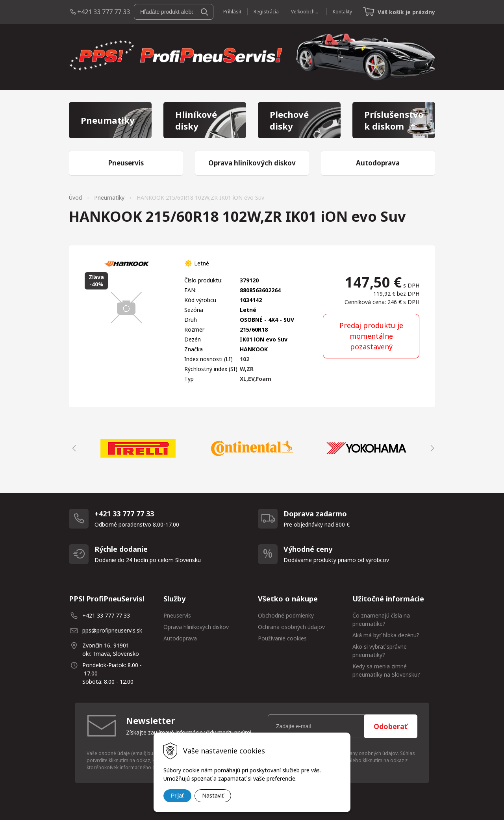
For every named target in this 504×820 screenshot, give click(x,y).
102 (245, 359)
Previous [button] (73, 448)
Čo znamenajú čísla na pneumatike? (381, 620)
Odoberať (391, 726)
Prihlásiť (232, 12)
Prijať (177, 796)
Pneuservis (177, 615)
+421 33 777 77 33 (104, 12)
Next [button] (431, 448)
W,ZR (247, 369)
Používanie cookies (282, 638)
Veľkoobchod (306, 12)
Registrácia (266, 12)
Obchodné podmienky (286, 615)
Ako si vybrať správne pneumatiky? (380, 651)
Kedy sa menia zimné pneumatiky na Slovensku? (386, 670)
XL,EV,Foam (256, 379)
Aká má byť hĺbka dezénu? (386, 635)
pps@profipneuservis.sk (112, 630)
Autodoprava (180, 638)
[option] (138, 448)
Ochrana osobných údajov (291, 627)
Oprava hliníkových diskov (196, 627)
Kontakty (342, 12)
